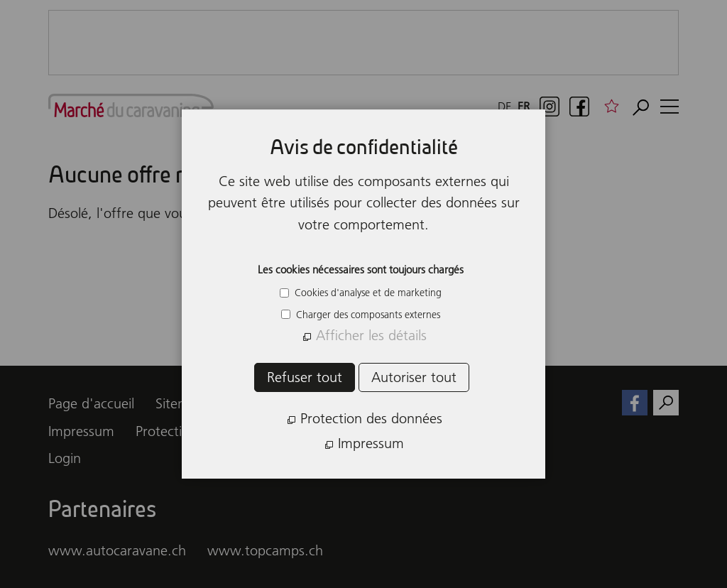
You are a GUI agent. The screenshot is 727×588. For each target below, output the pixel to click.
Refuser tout (305, 377)
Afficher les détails (371, 335)
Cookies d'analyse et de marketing (367, 293)
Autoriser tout (414, 377)
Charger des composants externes (367, 315)
